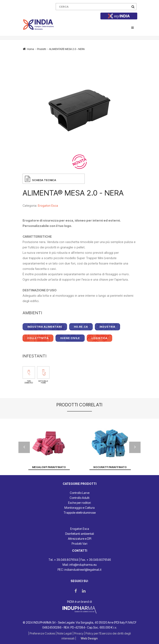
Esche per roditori (79, 503)
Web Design (89, 638)
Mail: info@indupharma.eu (80, 565)
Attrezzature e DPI (80, 539)
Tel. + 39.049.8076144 (63, 560)
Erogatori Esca (48, 206)
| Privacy (78, 633)
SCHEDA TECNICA (44, 180)
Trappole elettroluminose (80, 513)
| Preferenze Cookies (42, 633)
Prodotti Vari (79, 544)
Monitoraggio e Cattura (79, 508)
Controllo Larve (80, 493)
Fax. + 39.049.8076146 (96, 560)
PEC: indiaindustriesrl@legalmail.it (79, 570)
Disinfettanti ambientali (80, 534)
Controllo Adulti (79, 498)
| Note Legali (64, 633)
